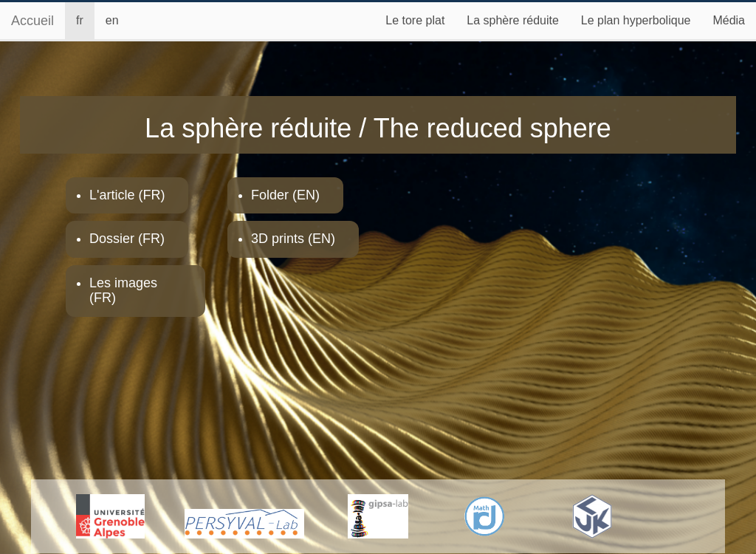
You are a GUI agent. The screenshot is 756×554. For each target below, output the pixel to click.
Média (729, 20)
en (112, 20)
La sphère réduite (513, 20)
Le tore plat (415, 20)
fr (80, 20)
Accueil (32, 21)
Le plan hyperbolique (636, 20)
